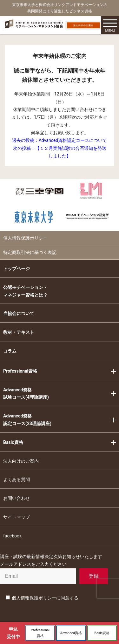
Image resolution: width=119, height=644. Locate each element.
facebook (12, 536)
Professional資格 (20, 371)
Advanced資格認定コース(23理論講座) (27, 420)
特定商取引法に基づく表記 (30, 252)
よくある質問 (17, 479)
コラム (10, 351)
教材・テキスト (19, 332)
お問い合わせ (17, 498)
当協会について (19, 313)
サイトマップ (17, 517)
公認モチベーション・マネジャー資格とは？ (25, 291)
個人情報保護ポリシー (25, 238)
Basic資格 (13, 442)
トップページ (17, 269)
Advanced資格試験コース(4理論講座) (26, 394)
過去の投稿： (60, 140)
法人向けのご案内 (21, 461)
